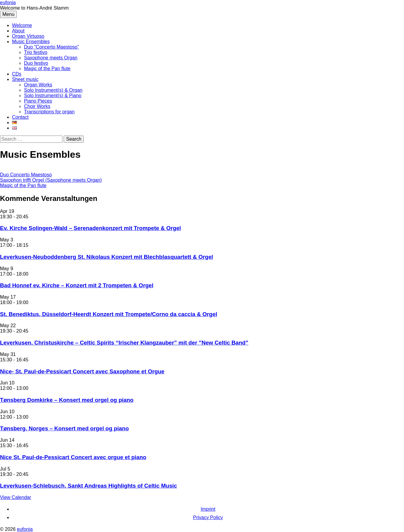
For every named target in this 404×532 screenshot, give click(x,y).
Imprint (208, 509)
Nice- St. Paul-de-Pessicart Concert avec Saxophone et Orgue (82, 371)
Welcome (22, 25)
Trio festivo (36, 52)
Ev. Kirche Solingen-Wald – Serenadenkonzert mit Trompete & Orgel (90, 228)
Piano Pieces (38, 101)
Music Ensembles (31, 42)
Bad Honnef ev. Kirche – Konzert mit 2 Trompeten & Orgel (77, 285)
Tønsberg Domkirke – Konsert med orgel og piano (67, 400)
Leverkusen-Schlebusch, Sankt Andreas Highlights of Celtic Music (89, 486)
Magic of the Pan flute (47, 69)
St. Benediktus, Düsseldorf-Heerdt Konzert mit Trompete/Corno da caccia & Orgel (109, 314)
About (18, 31)
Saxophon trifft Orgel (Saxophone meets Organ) (51, 180)
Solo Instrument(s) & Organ (53, 90)
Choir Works (37, 106)
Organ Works (38, 85)
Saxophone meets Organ (51, 58)
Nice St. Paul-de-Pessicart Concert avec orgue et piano (73, 457)
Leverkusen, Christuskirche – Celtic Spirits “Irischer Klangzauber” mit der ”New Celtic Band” (124, 343)
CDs (17, 74)
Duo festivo (36, 63)
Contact (20, 117)
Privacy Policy (208, 517)
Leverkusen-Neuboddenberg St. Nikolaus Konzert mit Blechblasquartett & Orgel (107, 257)
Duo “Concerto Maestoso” (51, 47)
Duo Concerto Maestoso (26, 175)
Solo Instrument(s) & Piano (53, 96)
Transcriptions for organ (49, 112)
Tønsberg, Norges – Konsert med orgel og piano (64, 428)
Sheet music (25, 79)
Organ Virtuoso (28, 36)
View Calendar (16, 497)
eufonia (8, 3)
